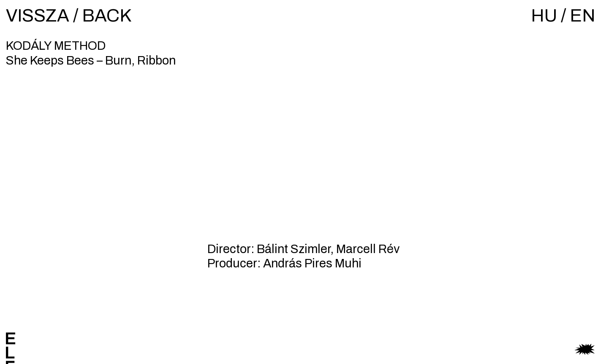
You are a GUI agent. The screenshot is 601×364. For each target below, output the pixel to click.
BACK (107, 16)
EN (582, 16)
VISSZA (38, 16)
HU (544, 16)
